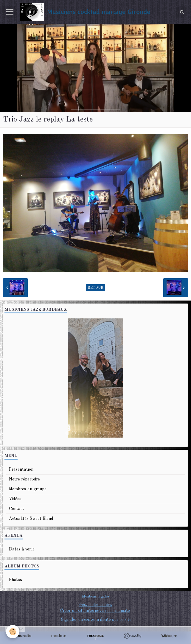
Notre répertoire (24, 479)
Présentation (21, 469)
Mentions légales (96, 596)
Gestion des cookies (95, 605)
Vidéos (15, 499)
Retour (95, 288)
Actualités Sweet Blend (31, 519)
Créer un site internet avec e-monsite (95, 611)
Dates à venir (22, 549)
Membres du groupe (28, 489)
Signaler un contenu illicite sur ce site (96, 620)
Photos (15, 580)
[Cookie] (13, 632)
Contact (17, 509)
